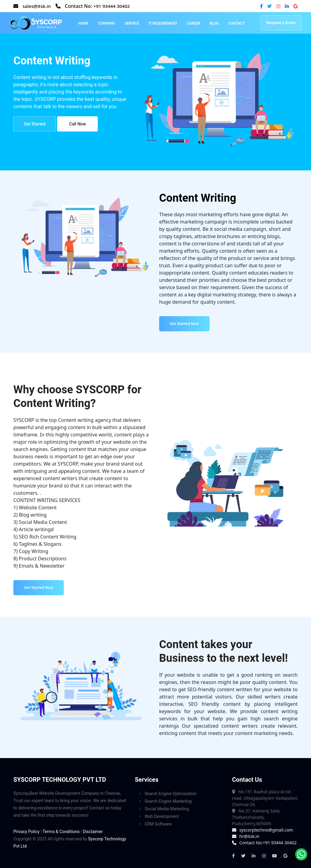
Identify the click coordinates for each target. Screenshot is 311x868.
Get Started (34, 125)
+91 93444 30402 (114, 6)
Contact (236, 23)
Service (132, 23)
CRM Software (158, 824)
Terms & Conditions (61, 832)
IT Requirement (163, 23)
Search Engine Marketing (168, 801)
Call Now (76, 125)
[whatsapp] (301, 854)
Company (106, 23)
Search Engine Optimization (171, 794)
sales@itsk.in (37, 6)
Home (83, 23)
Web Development (162, 816)
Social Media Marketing (167, 809)
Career (194, 23)
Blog (214, 23)
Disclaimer (93, 832)
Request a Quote (281, 23)
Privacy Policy (26, 832)
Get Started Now (184, 324)
